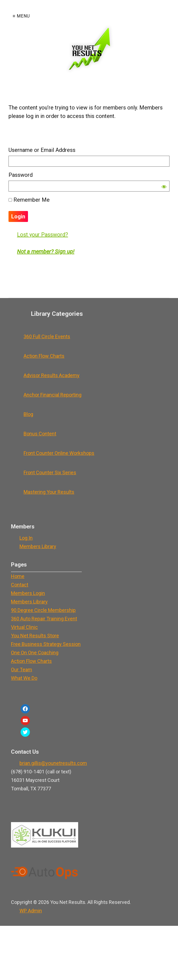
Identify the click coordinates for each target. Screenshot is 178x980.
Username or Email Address (42, 150)
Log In (26, 538)
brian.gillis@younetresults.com (53, 763)
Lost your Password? (43, 235)
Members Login (28, 593)
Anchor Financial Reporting (53, 395)
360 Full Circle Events (47, 336)
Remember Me (29, 200)
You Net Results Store (35, 636)
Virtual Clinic (24, 627)
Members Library (38, 546)
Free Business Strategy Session (46, 644)
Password (21, 175)
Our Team (22, 670)
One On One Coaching (35, 653)
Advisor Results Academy (52, 375)
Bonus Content (40, 434)
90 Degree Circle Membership (43, 610)
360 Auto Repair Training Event (44, 619)
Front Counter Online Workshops (59, 453)
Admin (31, 911)
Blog (28, 414)
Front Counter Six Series (50, 472)
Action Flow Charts (44, 356)
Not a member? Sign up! (46, 251)
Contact (20, 585)
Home (18, 576)
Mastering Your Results (49, 492)
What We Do (24, 678)
